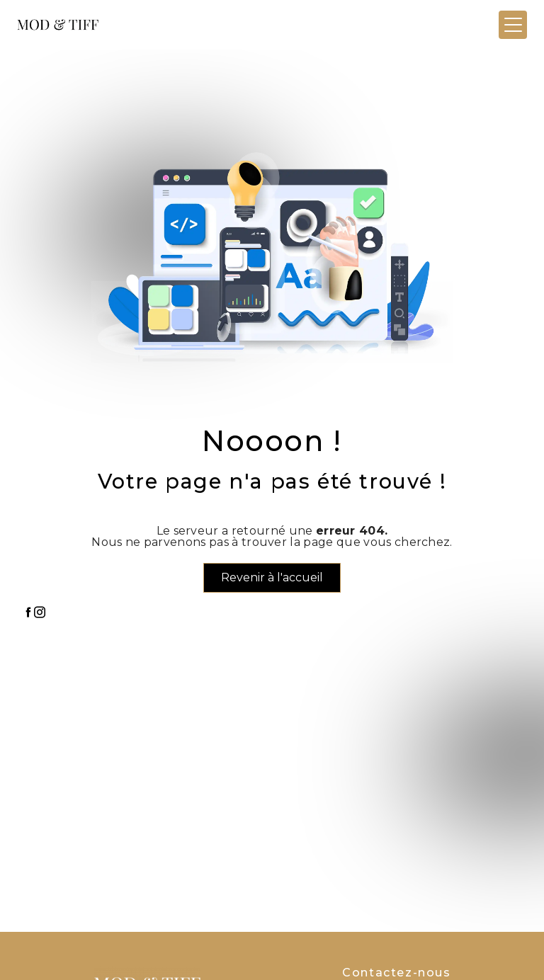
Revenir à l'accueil (272, 577)
